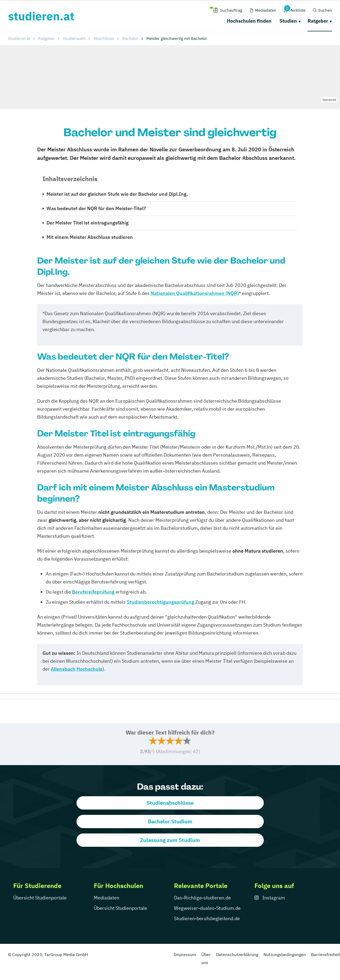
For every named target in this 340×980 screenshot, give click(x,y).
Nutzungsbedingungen (285, 954)
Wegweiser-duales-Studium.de (207, 908)
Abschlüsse (104, 38)
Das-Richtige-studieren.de (202, 898)
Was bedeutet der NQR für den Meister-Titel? (96, 208)
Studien (288, 21)
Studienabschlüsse (170, 803)
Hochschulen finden (249, 21)
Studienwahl (74, 38)
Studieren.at (19, 38)
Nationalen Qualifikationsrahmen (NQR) (195, 293)
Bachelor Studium (170, 821)
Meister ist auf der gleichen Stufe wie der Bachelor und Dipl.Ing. (117, 194)
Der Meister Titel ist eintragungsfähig (88, 223)
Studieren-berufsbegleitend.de (207, 918)
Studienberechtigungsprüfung (160, 602)
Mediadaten (107, 898)
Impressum (185, 954)
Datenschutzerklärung (237, 954)
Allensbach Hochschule (77, 669)
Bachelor (130, 38)
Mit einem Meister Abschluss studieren (90, 237)
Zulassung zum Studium (170, 840)
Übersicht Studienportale (40, 898)
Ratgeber (318, 21)
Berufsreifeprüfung (93, 592)
